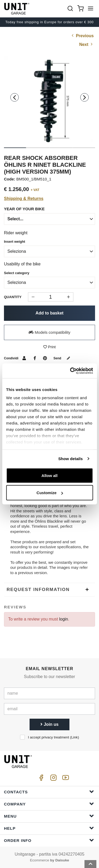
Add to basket (50, 313)
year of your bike (24, 209)
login (64, 619)
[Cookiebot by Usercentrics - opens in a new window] (70, 371)
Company (49, 804)
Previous (82, 36)
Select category (17, 273)
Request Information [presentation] (38, 590)
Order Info (49, 840)
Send (63, 358)
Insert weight (15, 242)
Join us (49, 724)
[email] (49, 709)
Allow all (49, 475)
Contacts (49, 792)
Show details (71, 459)
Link (75, 737)
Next (86, 44)
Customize (50, 493)
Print (49, 347)
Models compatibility (49, 332)
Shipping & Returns (24, 199)
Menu (49, 816)
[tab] (49, 590)
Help (49, 828)
